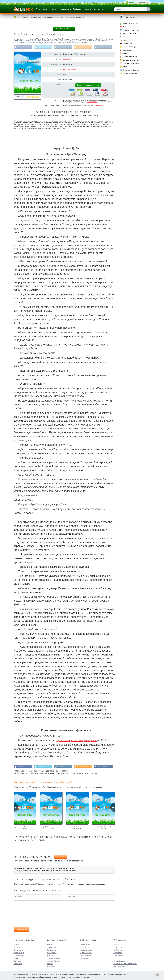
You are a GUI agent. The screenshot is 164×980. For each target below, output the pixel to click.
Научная (50, 955)
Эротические (85, 958)
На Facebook (22, 47)
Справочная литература (131, 60)
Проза (125, 40)
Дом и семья (127, 50)
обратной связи (82, 977)
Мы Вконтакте (104, 47)
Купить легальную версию (88, 85)
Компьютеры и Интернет (131, 70)
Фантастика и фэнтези (131, 24)
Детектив (17, 947)
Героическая (51, 947)
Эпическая (51, 966)
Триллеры (17, 961)
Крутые (16, 958)
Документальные (129, 37)
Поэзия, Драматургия (130, 73)
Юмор (125, 67)
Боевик (16, 944)
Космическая (52, 953)
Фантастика (98, 9)
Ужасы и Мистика (53, 961)
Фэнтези (50, 964)
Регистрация (144, 2)
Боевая (49, 944)
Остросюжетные (86, 953)
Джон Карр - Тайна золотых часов (25, 828)
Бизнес (125, 53)
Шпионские (18, 964)
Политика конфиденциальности (125, 964)
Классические (19, 955)
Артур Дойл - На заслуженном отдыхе (51, 828)
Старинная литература (131, 63)
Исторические (19, 953)
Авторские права (64, 29)
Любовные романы (81, 9)
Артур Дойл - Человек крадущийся (77, 828)
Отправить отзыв (21, 929)
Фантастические (86, 950)
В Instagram (63, 47)
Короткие (83, 947)
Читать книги (42, 9)
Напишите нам (92, 102)
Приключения (127, 43)
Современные (85, 955)
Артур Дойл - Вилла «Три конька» (104, 828)
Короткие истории (70, 69)
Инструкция (98, 105)
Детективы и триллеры (59, 9)
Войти (131, 2)
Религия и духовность (130, 57)
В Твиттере (42, 47)
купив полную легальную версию (77, 740)
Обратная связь (119, 966)
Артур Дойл (68, 59)
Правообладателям (121, 961)
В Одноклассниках (85, 47)
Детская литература (130, 47)
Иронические (18, 950)
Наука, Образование (130, 34)
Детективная (51, 950)
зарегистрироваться (39, 871)
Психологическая (53, 958)
